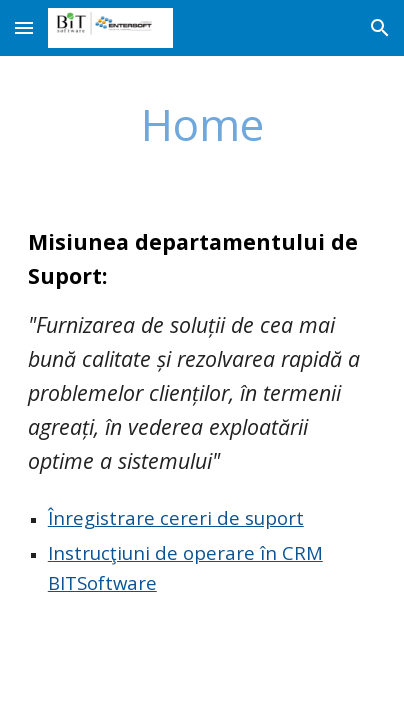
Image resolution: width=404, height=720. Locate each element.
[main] (202, 124)
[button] (24, 27)
